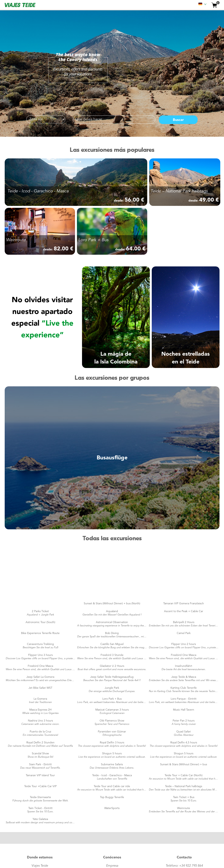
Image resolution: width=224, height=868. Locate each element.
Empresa (112, 866)
